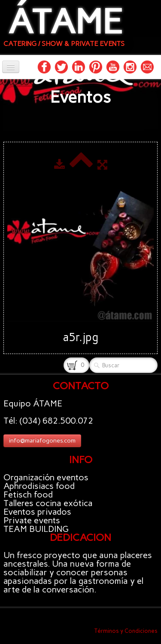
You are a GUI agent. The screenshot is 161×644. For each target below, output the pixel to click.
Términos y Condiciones (126, 631)
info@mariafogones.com (42, 441)
